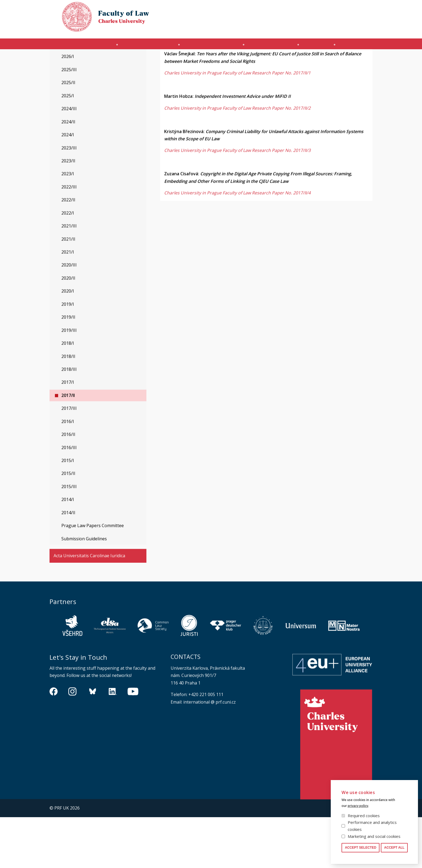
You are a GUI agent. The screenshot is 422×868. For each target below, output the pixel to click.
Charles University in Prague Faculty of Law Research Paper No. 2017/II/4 (237, 244)
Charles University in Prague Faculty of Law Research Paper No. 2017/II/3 (237, 201)
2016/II (68, 485)
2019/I (68, 355)
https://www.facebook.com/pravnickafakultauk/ (54, 742)
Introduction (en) (76, 47)
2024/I (68, 186)
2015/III (69, 537)
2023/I (68, 225)
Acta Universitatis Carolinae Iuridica (89, 607)
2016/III (69, 498)
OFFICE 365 (299, 29)
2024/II (68, 173)
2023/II (68, 212)
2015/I (68, 511)
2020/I (68, 342)
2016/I (68, 472)
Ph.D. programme (273, 47)
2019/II (68, 368)
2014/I (68, 550)
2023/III (69, 199)
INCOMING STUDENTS (141, 47)
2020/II (68, 329)
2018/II (68, 407)
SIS (317, 29)
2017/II (68, 446)
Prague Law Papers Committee (93, 576)
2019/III (69, 381)
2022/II (68, 251)
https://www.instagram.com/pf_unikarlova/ (72, 742)
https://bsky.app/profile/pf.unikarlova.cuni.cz (93, 742)
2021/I (68, 303)
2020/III (69, 316)
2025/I (68, 147)
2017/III (69, 459)
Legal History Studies (75, 75)
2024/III (69, 160)
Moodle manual (340, 29)
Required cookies (364, 816)
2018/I (68, 394)
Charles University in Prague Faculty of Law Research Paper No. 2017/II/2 (237, 159)
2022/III (69, 238)
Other (361, 47)
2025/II (68, 133)
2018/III (69, 420)
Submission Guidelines (84, 590)
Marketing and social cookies (374, 836)
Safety (367, 29)
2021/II (68, 290)
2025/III (69, 121)
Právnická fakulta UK (51, 60)
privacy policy (358, 806)
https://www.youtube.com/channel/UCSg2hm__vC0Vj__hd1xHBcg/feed (133, 742)
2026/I (68, 107)
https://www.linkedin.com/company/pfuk (113, 742)
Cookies (341, 9)
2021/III (69, 277)
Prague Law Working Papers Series (106, 60)
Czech (368, 19)
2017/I (68, 433)
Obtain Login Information (260, 29)
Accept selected (361, 848)
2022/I (68, 264)
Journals (323, 47)
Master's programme (209, 47)
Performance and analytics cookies (372, 826)
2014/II (68, 564)
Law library (364, 9)
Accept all (394, 848)
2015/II (68, 524)
